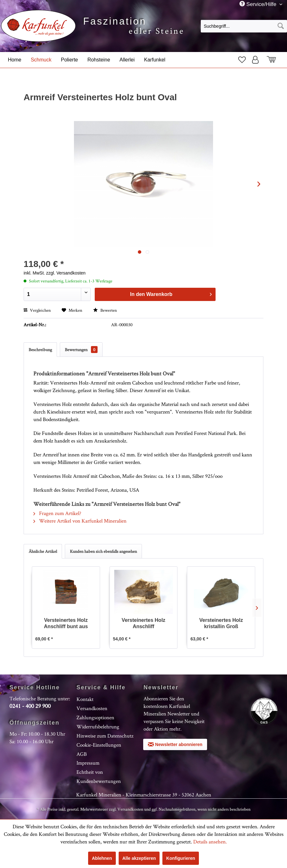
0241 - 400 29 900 (30, 706)
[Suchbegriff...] (244, 26)
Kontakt (85, 699)
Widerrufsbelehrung (98, 726)
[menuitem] (244, 26)
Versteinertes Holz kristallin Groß (221, 623)
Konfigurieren (181, 858)
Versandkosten (92, 708)
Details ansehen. (210, 842)
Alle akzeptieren (139, 858)
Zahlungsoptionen (95, 717)
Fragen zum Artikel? (57, 513)
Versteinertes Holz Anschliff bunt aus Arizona (66, 624)
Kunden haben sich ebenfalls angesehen (103, 551)
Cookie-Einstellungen (99, 745)
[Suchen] (281, 26)
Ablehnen (102, 858)
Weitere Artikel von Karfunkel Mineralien (80, 521)
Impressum (88, 763)
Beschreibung (40, 350)
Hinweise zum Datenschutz (105, 736)
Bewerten (105, 310)
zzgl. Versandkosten (66, 273)
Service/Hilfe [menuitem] (259, 4)
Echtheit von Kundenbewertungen (99, 776)
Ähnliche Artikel (43, 551)
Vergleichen (37, 310)
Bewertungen (81, 350)
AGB (82, 754)
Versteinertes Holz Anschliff (144, 623)
